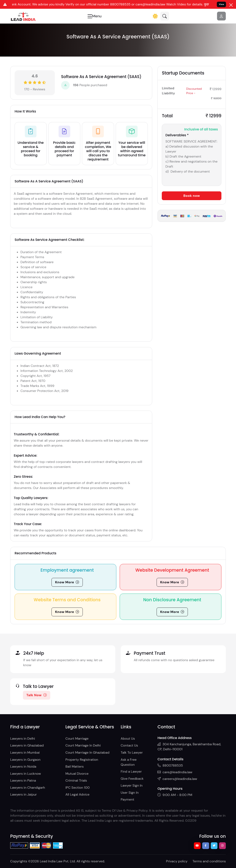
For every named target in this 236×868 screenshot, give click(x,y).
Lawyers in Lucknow (26, 774)
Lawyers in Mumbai (25, 752)
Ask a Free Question (129, 762)
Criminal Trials (76, 780)
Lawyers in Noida (23, 766)
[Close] (231, 5)
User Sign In (130, 793)
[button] (165, 16)
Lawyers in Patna (23, 780)
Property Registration (82, 760)
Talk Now (37, 695)
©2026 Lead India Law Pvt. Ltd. (52, 861)
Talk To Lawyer (132, 752)
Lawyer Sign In (132, 785)
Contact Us (129, 745)
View (222, 4)
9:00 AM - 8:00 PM (175, 795)
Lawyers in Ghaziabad (27, 745)
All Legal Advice (77, 794)
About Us (128, 738)
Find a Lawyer (131, 771)
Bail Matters (75, 766)
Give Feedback (132, 779)
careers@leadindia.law (177, 779)
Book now (192, 196)
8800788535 (170, 765)
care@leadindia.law (175, 772)
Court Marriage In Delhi (83, 745)
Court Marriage (77, 738)
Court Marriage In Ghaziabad (87, 752)
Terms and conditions (209, 861)
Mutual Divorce (77, 774)
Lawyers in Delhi (23, 738)
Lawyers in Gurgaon (25, 760)
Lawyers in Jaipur (24, 794)
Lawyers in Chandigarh (28, 788)
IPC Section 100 (78, 788)
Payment (127, 799)
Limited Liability (168, 91)
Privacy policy (177, 861)
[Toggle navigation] (95, 16)
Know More (67, 582)
